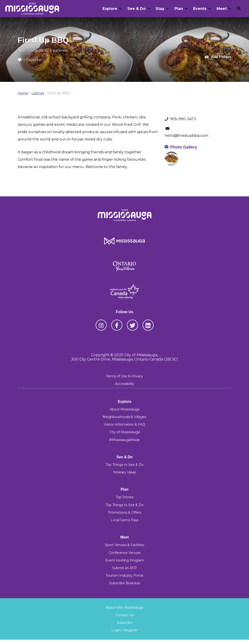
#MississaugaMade (124, 440)
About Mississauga (125, 409)
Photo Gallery (184, 147)
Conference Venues (125, 553)
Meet (222, 9)
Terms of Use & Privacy (124, 376)
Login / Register (124, 630)
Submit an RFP (124, 568)
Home (23, 93)
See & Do (136, 9)
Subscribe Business (125, 583)
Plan (179, 9)
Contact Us (125, 615)
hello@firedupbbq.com (186, 136)
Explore (110, 9)
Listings (38, 93)
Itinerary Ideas (124, 472)
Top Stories (124, 497)
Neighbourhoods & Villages (124, 417)
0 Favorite (29, 60)
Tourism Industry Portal (124, 575)
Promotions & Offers (125, 512)
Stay (160, 9)
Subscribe (125, 623)
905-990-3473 (183, 119)
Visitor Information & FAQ (124, 424)
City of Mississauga (125, 432)
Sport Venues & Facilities (124, 545)
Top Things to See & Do (125, 465)
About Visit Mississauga (124, 607)
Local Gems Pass (125, 520)
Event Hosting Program (125, 560)
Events (200, 9)
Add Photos (218, 57)
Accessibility (125, 384)
